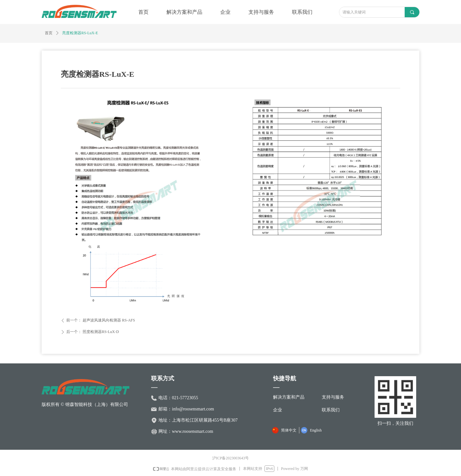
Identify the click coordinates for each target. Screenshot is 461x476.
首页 (49, 33)
